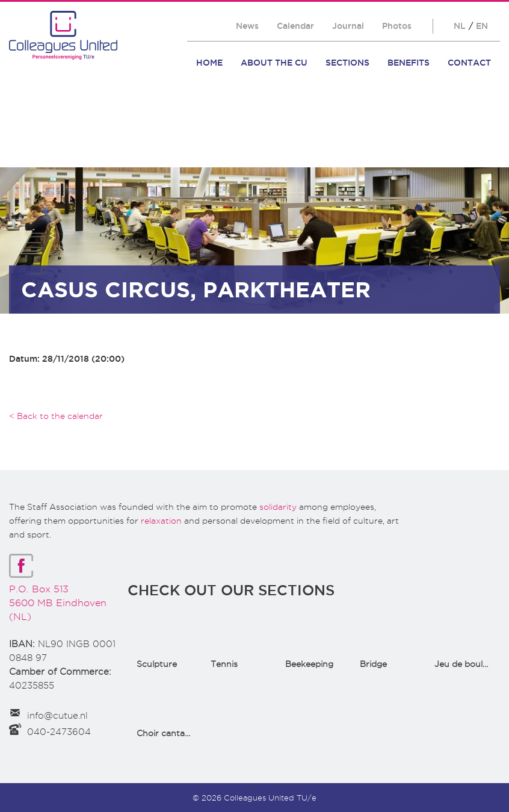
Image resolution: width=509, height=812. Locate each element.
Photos (397, 26)
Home (209, 63)
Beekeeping (309, 664)
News (247, 26)
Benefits (409, 63)
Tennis (224, 664)
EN (482, 26)
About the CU (274, 63)
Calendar (295, 26)
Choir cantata (165, 733)
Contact (469, 63)
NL (460, 26)
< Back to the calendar (56, 416)
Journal (348, 26)
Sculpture (157, 664)
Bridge (373, 664)
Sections (347, 63)
